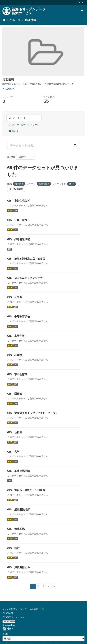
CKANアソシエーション (15, 617)
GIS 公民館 (15, 297)
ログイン (79, 2)
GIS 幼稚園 (15, 432)
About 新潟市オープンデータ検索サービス (24, 609)
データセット (17, 118)
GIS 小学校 (15, 355)
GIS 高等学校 (16, 336)
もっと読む (8, 89)
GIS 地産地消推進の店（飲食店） (27, 259)
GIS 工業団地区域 (18, 471)
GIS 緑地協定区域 (18, 239)
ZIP (16, 210)
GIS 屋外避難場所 (18, 510)
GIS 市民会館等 (17, 374)
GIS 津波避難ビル (18, 567)
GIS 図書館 (15, 394)
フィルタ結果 (16, 189)
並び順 (11, 157)
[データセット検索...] (39, 145)
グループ (15, 20)
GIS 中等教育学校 (18, 317)
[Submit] (75, 145)
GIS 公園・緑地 (17, 220)
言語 (5, 634)
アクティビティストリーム (24, 125)
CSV (10, 210)
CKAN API (8, 613)
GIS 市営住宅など (18, 201)
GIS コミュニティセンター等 (25, 278)
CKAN (8, 629)
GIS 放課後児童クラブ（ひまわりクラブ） (33, 413)
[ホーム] (4, 20)
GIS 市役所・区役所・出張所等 (26, 490)
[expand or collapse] (82, 11)
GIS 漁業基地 (16, 529)
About (13, 131)
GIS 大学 (13, 452)
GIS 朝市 (13, 548)
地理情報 (31, 20)
